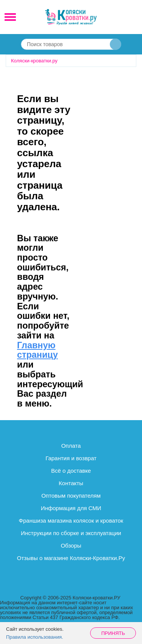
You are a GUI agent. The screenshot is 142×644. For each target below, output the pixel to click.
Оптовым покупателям (71, 496)
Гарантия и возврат (71, 458)
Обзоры (71, 545)
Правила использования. (35, 637)
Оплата (71, 446)
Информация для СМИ (71, 508)
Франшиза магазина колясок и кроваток (71, 521)
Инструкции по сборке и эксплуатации (71, 533)
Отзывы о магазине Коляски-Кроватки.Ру (71, 558)
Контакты (71, 483)
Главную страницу (37, 350)
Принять (113, 633)
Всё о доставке (71, 471)
